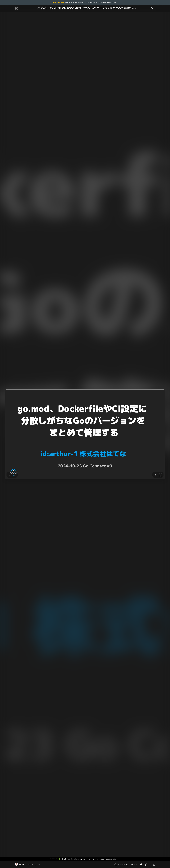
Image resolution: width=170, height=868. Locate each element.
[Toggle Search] (152, 8)
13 (148, 864)
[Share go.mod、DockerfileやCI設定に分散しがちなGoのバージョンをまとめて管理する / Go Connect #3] (141, 865)
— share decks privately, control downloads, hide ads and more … (85, 2)
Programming (121, 864)
